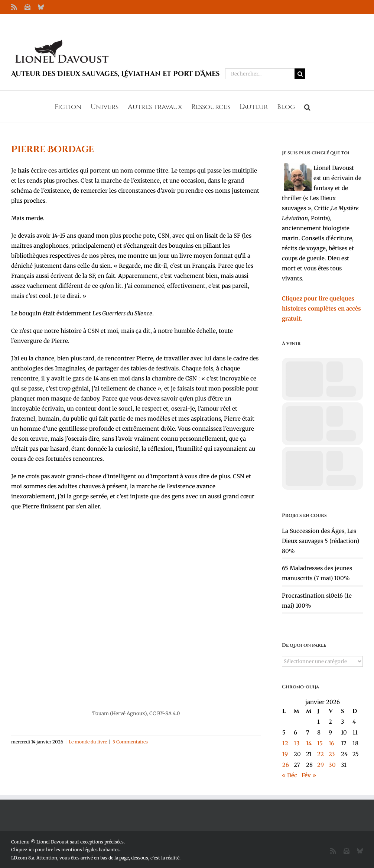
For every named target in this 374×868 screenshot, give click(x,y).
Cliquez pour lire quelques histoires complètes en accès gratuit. (321, 308)
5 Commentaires (130, 742)
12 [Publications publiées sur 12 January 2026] (285, 743)
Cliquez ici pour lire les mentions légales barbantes (65, 850)
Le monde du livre (88, 742)
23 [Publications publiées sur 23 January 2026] (332, 754)
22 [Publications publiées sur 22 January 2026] (321, 754)
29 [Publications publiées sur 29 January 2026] (321, 765)
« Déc (290, 775)
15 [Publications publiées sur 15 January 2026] (320, 743)
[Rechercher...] (260, 74)
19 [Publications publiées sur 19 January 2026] (285, 754)
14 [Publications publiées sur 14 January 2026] (309, 743)
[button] (307, 106)
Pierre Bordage (53, 150)
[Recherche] (300, 74)
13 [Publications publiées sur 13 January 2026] (297, 743)
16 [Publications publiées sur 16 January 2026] (331, 743)
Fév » (309, 775)
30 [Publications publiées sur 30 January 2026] (332, 765)
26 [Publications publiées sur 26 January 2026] (286, 765)
